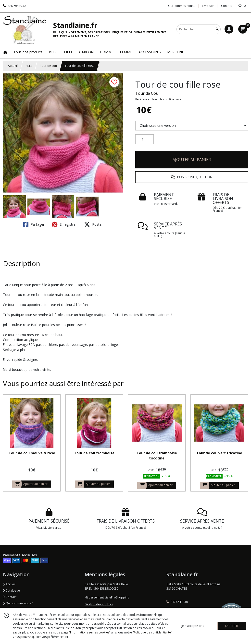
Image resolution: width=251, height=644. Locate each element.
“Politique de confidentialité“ (152, 632)
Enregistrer (64, 224)
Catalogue (11, 591)
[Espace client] (229, 29)
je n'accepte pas (193, 626)
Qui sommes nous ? (18, 603)
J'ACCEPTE (232, 626)
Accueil (13, 66)
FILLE (29, 66)
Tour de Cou (147, 93)
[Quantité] (144, 139)
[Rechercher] (217, 29)
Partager (34, 224)
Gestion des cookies (99, 604)
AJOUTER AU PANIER (192, 160)
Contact (226, 6)
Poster (93, 224)
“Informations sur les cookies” (90, 632)
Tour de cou (48, 66)
